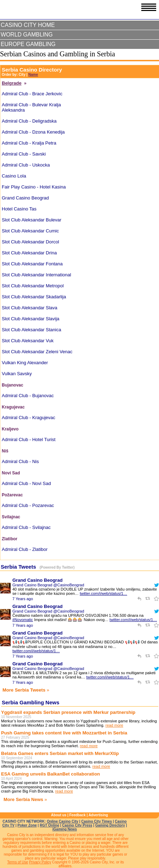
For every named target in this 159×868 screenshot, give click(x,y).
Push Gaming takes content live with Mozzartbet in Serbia (64, 733)
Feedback (78, 815)
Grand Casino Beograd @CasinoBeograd (48, 585)
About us (59, 815)
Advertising (98, 815)
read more (114, 725)
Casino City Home (28, 25)
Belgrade (12, 83)
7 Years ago (23, 599)
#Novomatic (23, 620)
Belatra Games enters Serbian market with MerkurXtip (60, 753)
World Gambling (27, 35)
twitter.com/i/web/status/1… (103, 593)
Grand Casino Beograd (38, 580)
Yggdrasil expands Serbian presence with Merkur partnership (68, 712)
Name (33, 75)
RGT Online (49, 825)
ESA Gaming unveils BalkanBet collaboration (50, 774)
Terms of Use (18, 862)
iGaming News (65, 829)
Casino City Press (77, 825)
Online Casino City (63, 821)
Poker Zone (27, 825)
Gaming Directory (110, 825)
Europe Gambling (28, 44)
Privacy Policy (40, 862)
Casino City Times (96, 821)
